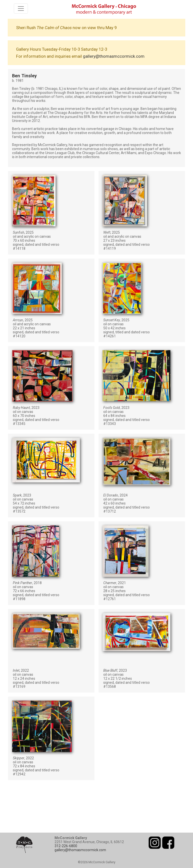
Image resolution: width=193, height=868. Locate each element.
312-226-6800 (66, 846)
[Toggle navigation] (21, 9)
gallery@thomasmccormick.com (114, 56)
